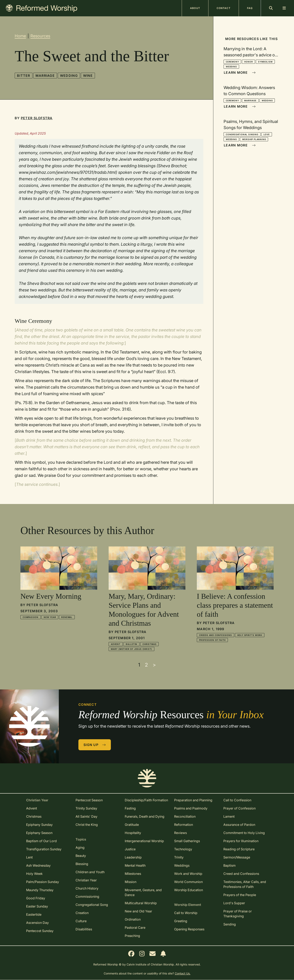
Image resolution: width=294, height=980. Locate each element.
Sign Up (95, 745)
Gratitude (132, 825)
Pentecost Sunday (40, 931)
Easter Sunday (37, 906)
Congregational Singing (242, 134)
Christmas (149, 644)
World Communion (188, 882)
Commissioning (87, 896)
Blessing (82, 864)
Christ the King (87, 825)
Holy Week (34, 874)
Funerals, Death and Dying (145, 816)
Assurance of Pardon (239, 825)
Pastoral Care (135, 928)
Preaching (132, 936)
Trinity (179, 857)
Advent (116, 644)
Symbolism (265, 62)
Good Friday (36, 898)
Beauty (81, 856)
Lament (229, 816)
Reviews (180, 833)
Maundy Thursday (40, 890)
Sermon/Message (237, 857)
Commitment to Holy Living (244, 833)
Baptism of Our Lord (41, 841)
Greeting (181, 921)
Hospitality (133, 833)
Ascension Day (37, 923)
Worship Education (189, 890)
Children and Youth (90, 872)
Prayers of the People (240, 895)
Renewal (67, 617)
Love (267, 134)
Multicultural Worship (141, 903)
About (195, 8)
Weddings (182, 865)
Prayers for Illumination (241, 841)
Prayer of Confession (239, 808)
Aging (80, 847)
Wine (88, 76)
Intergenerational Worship (144, 841)
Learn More (240, 72)
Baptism (229, 865)
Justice (130, 849)
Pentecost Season (89, 800)
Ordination (133, 919)
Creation (82, 913)
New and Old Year (138, 911)
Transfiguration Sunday (44, 849)
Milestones (133, 874)
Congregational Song (92, 905)
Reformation (184, 825)
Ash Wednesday (38, 865)
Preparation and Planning (193, 800)
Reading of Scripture (239, 849)
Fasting (130, 808)
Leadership (133, 857)
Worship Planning (254, 139)
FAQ (250, 8)
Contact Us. (183, 973)
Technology (183, 849)
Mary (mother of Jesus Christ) (131, 649)
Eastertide (34, 914)
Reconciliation (185, 816)
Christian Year (86, 880)
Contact (224, 8)
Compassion (31, 617)
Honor (248, 62)
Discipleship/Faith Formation (146, 800)
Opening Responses (189, 929)
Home (20, 36)
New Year (50, 617)
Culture (81, 921)
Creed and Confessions (241, 874)
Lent (29, 857)
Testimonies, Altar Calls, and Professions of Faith (245, 884)
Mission (131, 882)
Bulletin (131, 644)
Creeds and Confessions (215, 635)
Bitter (24, 76)
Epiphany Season (39, 833)
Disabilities (84, 929)
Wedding (69, 76)
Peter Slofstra (37, 118)
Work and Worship (188, 874)
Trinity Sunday (86, 808)
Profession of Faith (212, 640)
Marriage (45, 76)
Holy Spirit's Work (250, 635)
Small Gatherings (187, 841)
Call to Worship (186, 913)
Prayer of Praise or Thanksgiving (238, 914)
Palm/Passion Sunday (43, 882)
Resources (40, 36)
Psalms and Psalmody (191, 808)
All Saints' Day (86, 816)
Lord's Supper (234, 903)
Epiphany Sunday (39, 825)
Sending (230, 924)
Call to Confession (237, 800)
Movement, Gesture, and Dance (143, 892)
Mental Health (135, 865)
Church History (87, 888)
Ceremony (232, 62)
